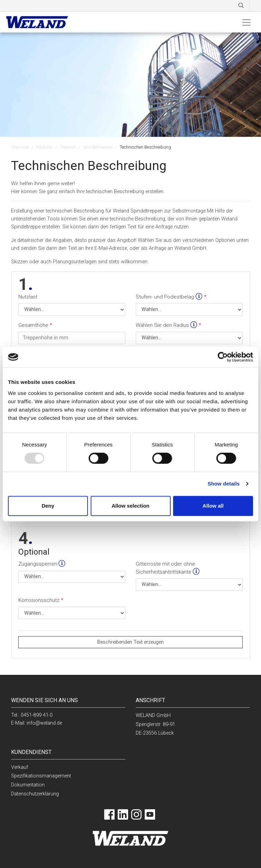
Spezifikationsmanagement (41, 776)
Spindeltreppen (98, 147)
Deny (48, 506)
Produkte (44, 147)
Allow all (213, 506)
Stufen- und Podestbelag (170, 297)
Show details (224, 484)
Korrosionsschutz (40, 600)
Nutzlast (28, 297)
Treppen (68, 147)
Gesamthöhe (34, 325)
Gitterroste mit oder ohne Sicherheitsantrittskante (168, 568)
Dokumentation (28, 785)
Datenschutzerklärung (35, 794)
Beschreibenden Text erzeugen (130, 642)
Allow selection (130, 506)
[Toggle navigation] (246, 22)
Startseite (20, 147)
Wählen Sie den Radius (167, 325)
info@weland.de (44, 723)
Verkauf (20, 767)
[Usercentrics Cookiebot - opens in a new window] (223, 357)
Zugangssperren (42, 564)
